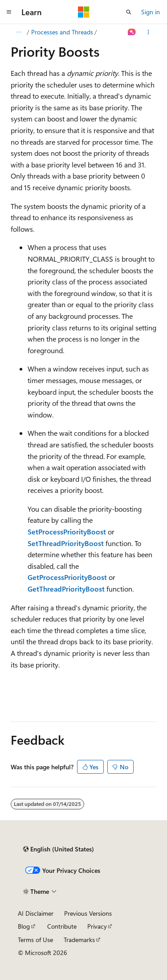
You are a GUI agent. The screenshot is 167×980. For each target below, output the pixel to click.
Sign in (151, 12)
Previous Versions (88, 913)
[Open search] (129, 12)
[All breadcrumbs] (18, 32)
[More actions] (149, 32)
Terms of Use (35, 940)
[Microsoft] (84, 12)
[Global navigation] (9, 12)
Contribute (62, 926)
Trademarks (79, 940)
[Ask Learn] (132, 32)
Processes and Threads (62, 32)
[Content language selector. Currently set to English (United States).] (59, 849)
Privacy (97, 926)
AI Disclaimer (36, 913)
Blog (24, 926)
